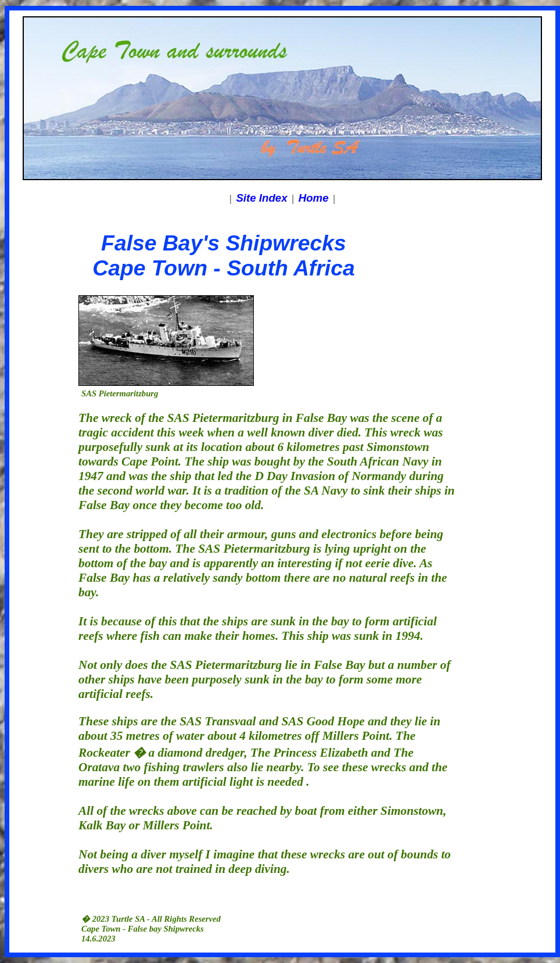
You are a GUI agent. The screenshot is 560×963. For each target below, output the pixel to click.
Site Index (261, 198)
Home (314, 198)
